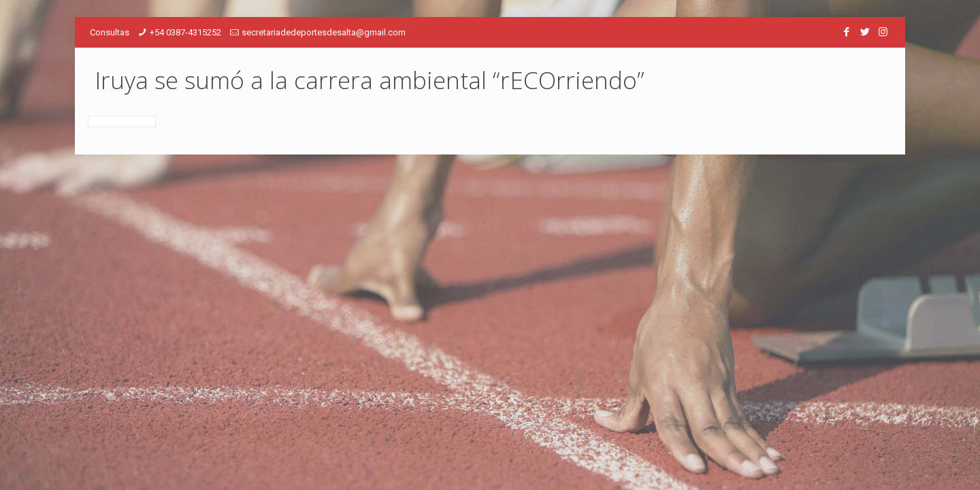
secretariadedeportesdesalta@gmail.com (324, 32)
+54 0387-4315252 (185, 32)
